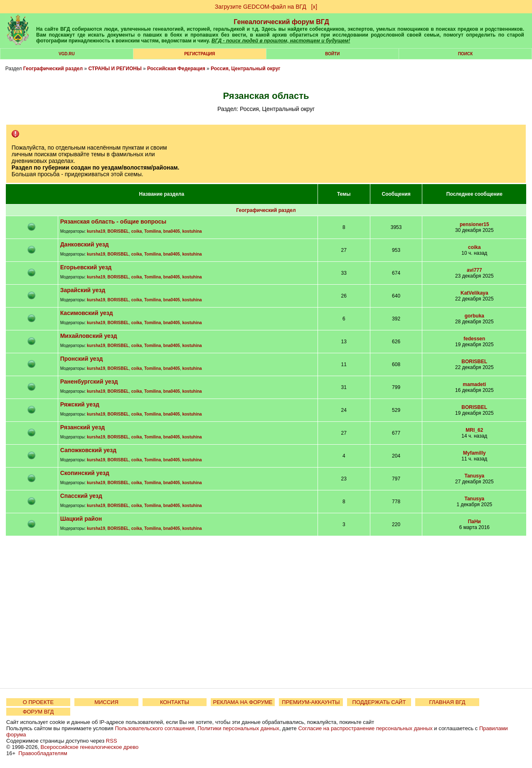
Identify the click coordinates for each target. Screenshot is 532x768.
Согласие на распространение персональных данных (365, 728)
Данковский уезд (85, 244)
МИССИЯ (106, 702)
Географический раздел (53, 69)
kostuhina (192, 231)
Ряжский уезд (80, 404)
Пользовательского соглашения (155, 728)
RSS (112, 741)
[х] (314, 7)
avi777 (474, 270)
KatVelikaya (474, 293)
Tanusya (474, 476)
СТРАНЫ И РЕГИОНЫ (115, 69)
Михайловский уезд (89, 336)
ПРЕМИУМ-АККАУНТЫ (311, 702)
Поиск (465, 54)
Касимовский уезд (87, 313)
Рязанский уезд (83, 427)
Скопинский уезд (85, 473)
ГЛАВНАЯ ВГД (447, 702)
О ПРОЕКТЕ (38, 702)
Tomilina (153, 231)
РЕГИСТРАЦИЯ (199, 54)
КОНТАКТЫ (175, 702)
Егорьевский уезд (86, 267)
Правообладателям (43, 753)
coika (137, 231)
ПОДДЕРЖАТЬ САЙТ (379, 702)
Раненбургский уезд (89, 382)
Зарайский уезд (83, 290)
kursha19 (96, 231)
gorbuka (474, 316)
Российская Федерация (176, 69)
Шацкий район (81, 519)
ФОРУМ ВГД (38, 712)
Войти (332, 54)
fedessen (474, 339)
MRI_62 (474, 430)
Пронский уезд (82, 359)
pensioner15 (474, 224)
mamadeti (474, 384)
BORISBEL (118, 231)
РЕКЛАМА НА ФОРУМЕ (243, 702)
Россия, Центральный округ (245, 69)
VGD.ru (67, 54)
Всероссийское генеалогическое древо (90, 747)
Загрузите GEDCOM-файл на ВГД (261, 7)
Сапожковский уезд (89, 450)
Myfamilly (474, 453)
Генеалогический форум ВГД (281, 22)
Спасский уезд (81, 496)
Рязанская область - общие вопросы (113, 222)
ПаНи (474, 522)
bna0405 (172, 231)
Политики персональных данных (238, 728)
